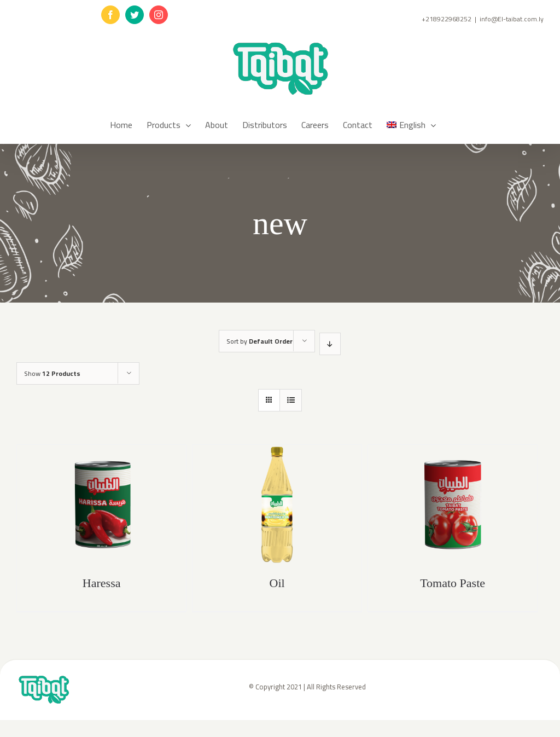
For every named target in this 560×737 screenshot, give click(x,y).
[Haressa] (101, 505)
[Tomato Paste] (453, 505)
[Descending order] (330, 344)
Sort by (259, 341)
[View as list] (291, 400)
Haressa (102, 583)
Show (52, 373)
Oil (277, 583)
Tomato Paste (453, 583)
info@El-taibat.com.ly (512, 19)
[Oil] (277, 505)
